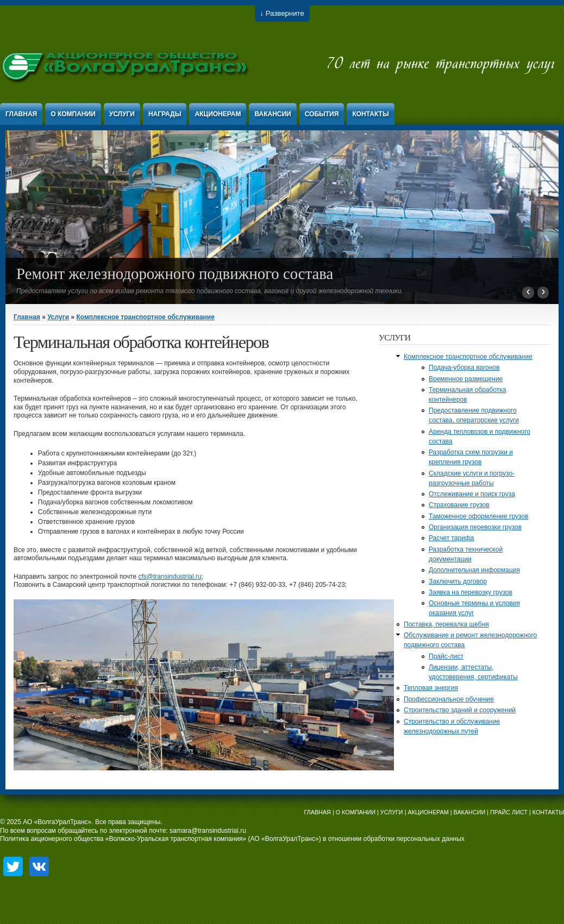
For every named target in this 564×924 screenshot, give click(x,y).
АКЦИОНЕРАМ (428, 812)
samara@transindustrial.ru (208, 831)
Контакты (370, 114)
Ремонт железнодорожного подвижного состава (175, 274)
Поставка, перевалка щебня (446, 624)
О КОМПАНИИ (356, 812)
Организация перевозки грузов (475, 527)
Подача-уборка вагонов (464, 368)
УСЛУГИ (392, 812)
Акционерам (218, 114)
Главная (21, 114)
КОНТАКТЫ (548, 812)
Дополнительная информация (474, 570)
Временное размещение (466, 379)
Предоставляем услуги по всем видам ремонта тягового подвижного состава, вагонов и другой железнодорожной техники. (210, 291)
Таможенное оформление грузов (478, 516)
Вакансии (272, 114)
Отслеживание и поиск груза (472, 494)
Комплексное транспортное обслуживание (145, 317)
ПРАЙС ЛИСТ (509, 812)
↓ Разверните (282, 13)
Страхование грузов (459, 505)
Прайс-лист (446, 656)
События (322, 114)
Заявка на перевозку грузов (471, 592)
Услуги (122, 114)
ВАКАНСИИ (470, 812)
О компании (73, 114)
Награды (165, 114)
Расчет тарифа (451, 538)
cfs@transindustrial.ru (170, 577)
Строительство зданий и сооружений (460, 710)
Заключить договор (458, 581)
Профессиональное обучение (449, 699)
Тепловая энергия (431, 688)
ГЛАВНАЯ (317, 812)
